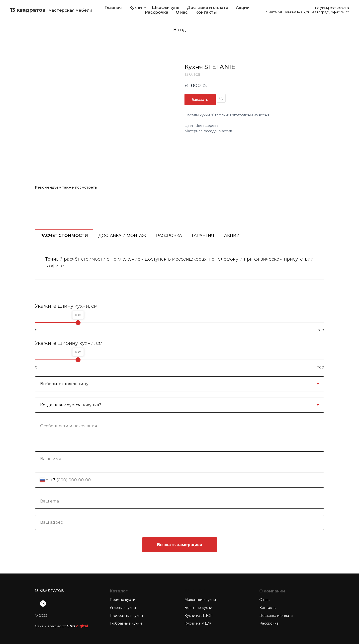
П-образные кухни (126, 616)
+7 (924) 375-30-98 (332, 8)
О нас (182, 12)
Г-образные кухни (126, 623)
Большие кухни (198, 608)
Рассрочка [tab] (169, 236)
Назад (180, 30)
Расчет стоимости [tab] (64, 236)
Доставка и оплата (208, 8)
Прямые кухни (123, 600)
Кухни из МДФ (198, 623)
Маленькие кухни (200, 600)
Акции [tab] (232, 236)
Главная (113, 8)
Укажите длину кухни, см (66, 306)
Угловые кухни (123, 608)
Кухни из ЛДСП (199, 616)
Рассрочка (157, 12)
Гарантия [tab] (203, 236)
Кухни (136, 8)
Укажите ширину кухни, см (69, 343)
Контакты (206, 12)
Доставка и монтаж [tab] (122, 236)
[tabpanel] (179, 261)
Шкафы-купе (166, 8)
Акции (243, 8)
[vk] (43, 604)
